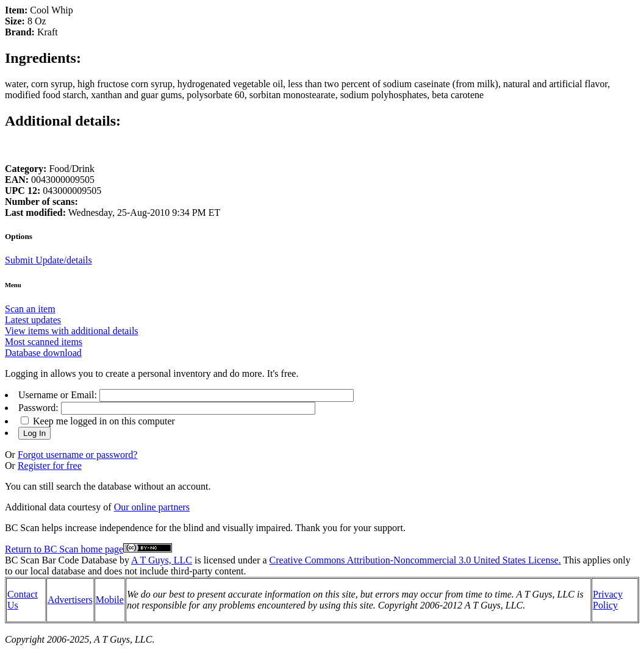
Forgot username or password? (78, 455)
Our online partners (152, 507)
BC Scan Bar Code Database (61, 560)
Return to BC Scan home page (64, 549)
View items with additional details (72, 331)
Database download (43, 353)
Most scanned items (44, 342)
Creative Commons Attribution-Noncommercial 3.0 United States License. (415, 560)
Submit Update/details (48, 260)
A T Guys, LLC (162, 560)
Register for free (50, 466)
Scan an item (30, 309)
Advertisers (70, 600)
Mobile (110, 600)
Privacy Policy (608, 600)
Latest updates (33, 320)
